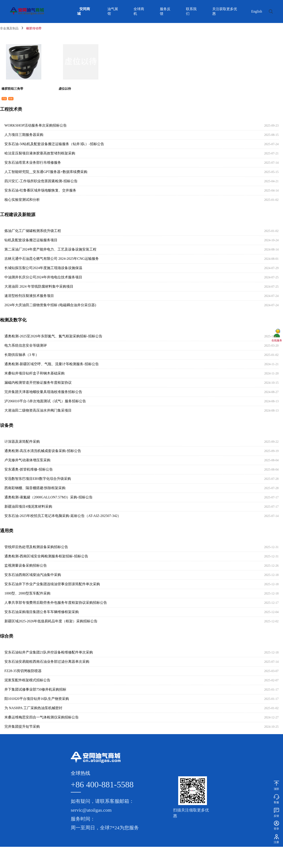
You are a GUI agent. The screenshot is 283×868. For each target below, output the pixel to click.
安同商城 (84, 11)
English (257, 11)
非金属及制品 (9, 28)
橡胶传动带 (34, 28)
